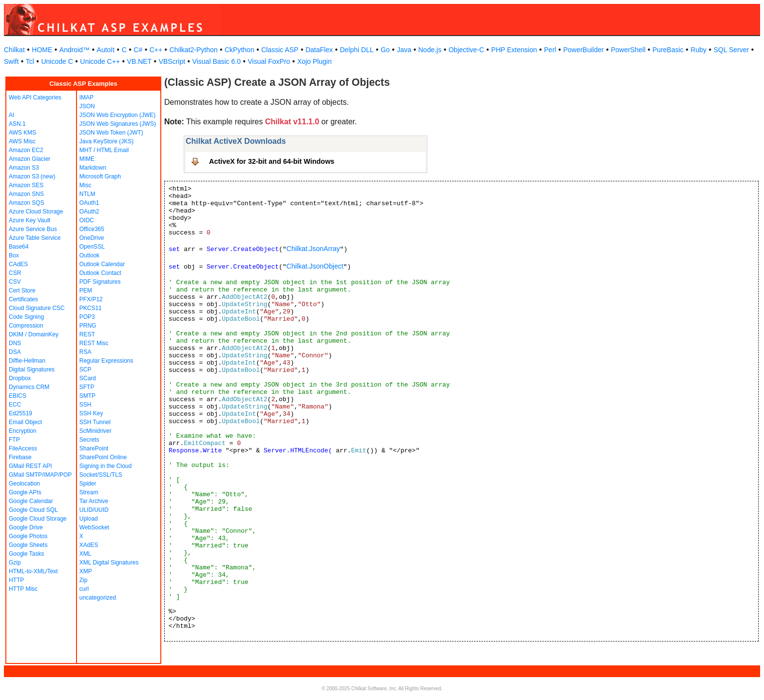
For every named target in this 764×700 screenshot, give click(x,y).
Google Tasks (27, 554)
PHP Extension (514, 50)
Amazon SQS (27, 203)
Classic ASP (280, 50)
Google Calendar (31, 501)
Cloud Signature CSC (37, 308)
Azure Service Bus (33, 229)
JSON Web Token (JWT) (111, 133)
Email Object (25, 422)
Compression (26, 326)
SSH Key (91, 413)
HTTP (16, 580)
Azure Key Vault (29, 220)
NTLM (87, 194)
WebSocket (94, 527)
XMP (86, 571)
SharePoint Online (103, 457)
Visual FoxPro (269, 61)
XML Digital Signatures (109, 563)
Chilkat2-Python (194, 50)
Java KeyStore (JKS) (106, 141)
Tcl (30, 61)
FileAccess (23, 448)
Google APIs (25, 492)
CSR (15, 273)
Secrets (89, 440)
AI (11, 115)
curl (84, 589)
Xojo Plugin (315, 61)
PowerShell (628, 50)
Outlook (89, 255)
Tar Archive (94, 501)
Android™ (75, 50)
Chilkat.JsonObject (315, 266)
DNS (15, 343)
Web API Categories (35, 97)
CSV (15, 282)
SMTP (87, 396)
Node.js (430, 50)
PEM (86, 291)
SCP (86, 369)
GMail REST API (30, 466)
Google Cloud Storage (38, 519)
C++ (156, 50)
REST (87, 334)
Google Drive (26, 527)
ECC (15, 405)
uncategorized (98, 598)
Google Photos (28, 536)
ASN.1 (17, 124)
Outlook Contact (100, 273)
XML (86, 554)
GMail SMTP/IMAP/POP (40, 475)
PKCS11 (91, 308)
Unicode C (57, 61)
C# (138, 50)
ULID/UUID (94, 510)
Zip (84, 580)
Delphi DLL (356, 50)
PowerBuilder (583, 50)
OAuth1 (89, 203)
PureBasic (668, 50)
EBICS (18, 396)
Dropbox (20, 378)
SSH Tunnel (95, 422)
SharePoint (94, 448)
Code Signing (26, 317)
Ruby (698, 50)
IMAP (86, 97)
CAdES (18, 264)
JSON (87, 106)
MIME (87, 159)
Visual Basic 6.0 (217, 61)
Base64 (19, 247)
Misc (86, 185)
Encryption (23, 431)
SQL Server (732, 50)
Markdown (93, 168)
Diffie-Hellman (27, 361)
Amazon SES (26, 185)
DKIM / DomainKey (34, 334)
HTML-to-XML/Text (33, 571)
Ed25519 (20, 413)
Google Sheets (28, 545)
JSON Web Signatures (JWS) (118, 124)
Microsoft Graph (100, 176)
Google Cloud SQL (33, 510)
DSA (15, 352)
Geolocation (24, 484)
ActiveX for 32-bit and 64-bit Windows (272, 161)
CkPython (239, 50)
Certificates (23, 299)
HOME (42, 50)
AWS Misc (22, 141)
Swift (11, 61)
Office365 (92, 229)
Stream (89, 492)
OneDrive (92, 238)
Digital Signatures (32, 369)
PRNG (88, 326)
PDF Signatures (100, 282)
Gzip (15, 563)
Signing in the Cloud (105, 466)
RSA (86, 352)
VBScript (172, 61)
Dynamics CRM (29, 387)
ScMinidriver (95, 431)
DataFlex (319, 50)
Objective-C (466, 50)
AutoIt (106, 50)
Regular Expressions (106, 361)
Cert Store (22, 291)
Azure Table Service (35, 238)
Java (404, 50)
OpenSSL (92, 247)
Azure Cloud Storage (36, 212)
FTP (14, 440)
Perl (550, 50)
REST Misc (94, 343)
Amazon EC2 (26, 150)
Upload (89, 519)
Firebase (20, 457)
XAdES (89, 545)
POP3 (87, 317)
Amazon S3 (24, 168)
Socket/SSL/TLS (101, 475)
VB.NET (140, 61)
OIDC (87, 220)
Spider (88, 484)
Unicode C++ (100, 61)
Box (14, 255)
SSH (86, 405)
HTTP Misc (23, 589)
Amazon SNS (26, 194)
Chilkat (14, 50)
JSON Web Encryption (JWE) (117, 115)
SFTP (87, 387)
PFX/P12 (91, 299)
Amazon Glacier (29, 159)
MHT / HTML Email (104, 150)
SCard (88, 378)
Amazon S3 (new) (32, 176)
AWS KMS (22, 133)
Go (385, 50)
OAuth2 (89, 212)
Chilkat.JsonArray (313, 249)
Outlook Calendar (102, 264)
